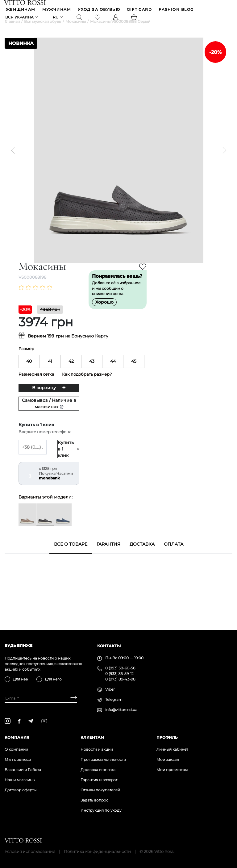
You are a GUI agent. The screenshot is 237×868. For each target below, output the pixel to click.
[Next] (223, 160)
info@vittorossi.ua (121, 710)
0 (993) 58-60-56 (120, 668)
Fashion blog (177, 10)
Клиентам (92, 737)
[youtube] (44, 721)
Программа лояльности (103, 759)
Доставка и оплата (98, 770)
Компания (17, 737)
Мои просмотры (172, 770)
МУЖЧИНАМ (57, 10)
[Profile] (116, 19)
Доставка (142, 554)
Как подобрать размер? (87, 384)
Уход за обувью (100, 10)
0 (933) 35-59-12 (119, 674)
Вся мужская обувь (43, 31)
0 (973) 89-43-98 (120, 679)
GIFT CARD (140, 10)
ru (56, 19)
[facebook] (19, 721)
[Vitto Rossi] (25, 3)
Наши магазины (20, 780)
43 (92, 371)
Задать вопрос (94, 800)
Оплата (174, 554)
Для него (53, 679)
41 (50, 371)
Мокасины (76, 31)
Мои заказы (168, 759)
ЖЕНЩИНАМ (21, 10)
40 (29, 371)
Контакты (109, 646)
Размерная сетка (36, 384)
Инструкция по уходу (101, 810)
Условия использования (30, 851)
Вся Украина (20, 19)
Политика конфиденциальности (97, 851)
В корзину (44, 397)
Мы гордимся (18, 759)
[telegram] (31, 721)
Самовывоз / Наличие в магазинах (49, 413)
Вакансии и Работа (23, 770)
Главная (12, 31)
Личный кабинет (172, 749)
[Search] (80, 19)
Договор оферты (21, 790)
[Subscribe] (71, 698)
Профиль (167, 737)
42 (71, 371)
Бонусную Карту (90, 346)
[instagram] (8, 721)
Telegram (114, 699)
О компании (16, 749)
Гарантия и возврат (99, 780)
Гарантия (108, 554)
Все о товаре (71, 554)
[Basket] (135, 19)
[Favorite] (98, 19)
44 (113, 371)
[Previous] (14, 160)
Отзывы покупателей (100, 790)
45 (134, 371)
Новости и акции (97, 749)
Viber (110, 689)
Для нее (20, 679)
